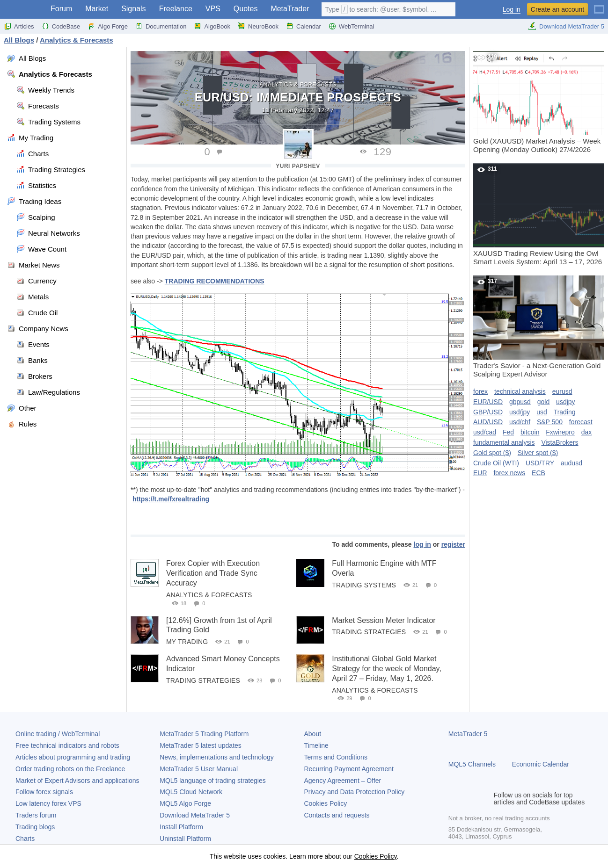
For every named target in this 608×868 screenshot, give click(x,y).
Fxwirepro (560, 432)
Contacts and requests (337, 815)
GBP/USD (488, 412)
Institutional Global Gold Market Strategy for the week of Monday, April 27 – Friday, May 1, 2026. (387, 669)
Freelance (176, 9)
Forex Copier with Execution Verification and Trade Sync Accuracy (213, 573)
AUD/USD (488, 422)
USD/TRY (540, 463)
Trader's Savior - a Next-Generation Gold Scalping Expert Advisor (539, 327)
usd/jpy (520, 412)
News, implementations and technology (217, 757)
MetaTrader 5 (468, 734)
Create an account (557, 9)
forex (480, 391)
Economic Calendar (541, 764)
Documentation (161, 26)
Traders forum (36, 815)
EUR (480, 473)
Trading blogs (35, 827)
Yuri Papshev (298, 166)
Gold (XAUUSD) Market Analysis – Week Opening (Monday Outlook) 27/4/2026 (539, 102)
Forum (61, 9)
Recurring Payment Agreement (349, 769)
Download (195, 815)
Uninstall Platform (185, 839)
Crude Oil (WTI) (496, 463)
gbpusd (520, 402)
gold (543, 402)
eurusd (562, 391)
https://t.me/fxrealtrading (171, 499)
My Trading (187, 642)
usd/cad (485, 432)
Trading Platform (204, 734)
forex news (509, 473)
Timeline (316, 745)
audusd (571, 463)
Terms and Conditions (336, 757)
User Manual (199, 769)
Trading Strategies (369, 632)
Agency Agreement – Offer (343, 781)
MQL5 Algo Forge (185, 803)
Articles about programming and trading (73, 757)
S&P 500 (550, 422)
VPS (213, 9)
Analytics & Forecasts (298, 85)
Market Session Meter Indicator (384, 620)
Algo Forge (108, 26)
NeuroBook (258, 26)
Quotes (246, 9)
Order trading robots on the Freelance (70, 769)
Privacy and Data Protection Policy (355, 792)
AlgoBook (212, 26)
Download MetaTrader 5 (566, 26)
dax (587, 432)
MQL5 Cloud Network (191, 792)
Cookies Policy (326, 803)
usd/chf (520, 422)
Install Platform (181, 827)
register (453, 544)
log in (422, 544)
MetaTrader (290, 9)
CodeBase (61, 26)
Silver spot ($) (538, 453)
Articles (19, 26)
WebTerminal (352, 26)
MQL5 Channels (472, 764)
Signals (133, 9)
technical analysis (520, 391)
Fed (508, 432)
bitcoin (530, 432)
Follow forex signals (44, 792)
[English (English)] (599, 6)
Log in (512, 10)
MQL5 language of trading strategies (212, 781)
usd (542, 412)
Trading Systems (364, 585)
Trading (565, 412)
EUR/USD (488, 402)
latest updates (201, 745)
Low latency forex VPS (48, 803)
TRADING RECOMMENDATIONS (215, 281)
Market (97, 9)
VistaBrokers (560, 442)
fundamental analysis (504, 442)
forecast (581, 422)
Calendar (304, 26)
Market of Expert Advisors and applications (77, 781)
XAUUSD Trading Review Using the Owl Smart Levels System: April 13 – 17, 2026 (539, 214)
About (313, 734)
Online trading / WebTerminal (58, 734)
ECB (538, 473)
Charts (25, 839)
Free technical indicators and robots (67, 745)
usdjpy (565, 402)
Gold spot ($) (492, 453)
